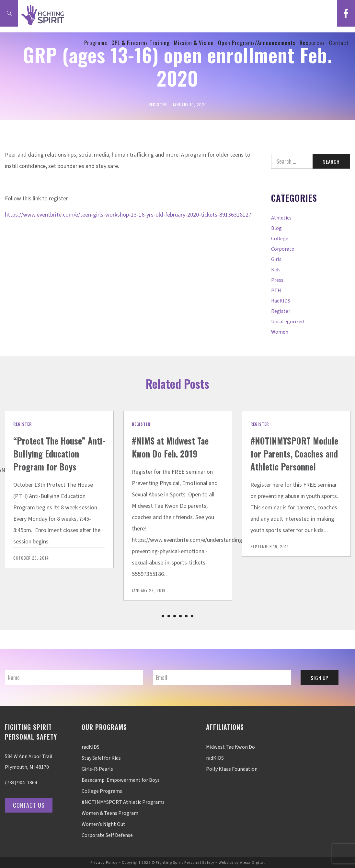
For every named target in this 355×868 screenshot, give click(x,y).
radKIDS (281, 301)
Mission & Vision (194, 48)
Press (277, 280)
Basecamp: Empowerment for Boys (121, 780)
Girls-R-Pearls (97, 769)
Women (280, 332)
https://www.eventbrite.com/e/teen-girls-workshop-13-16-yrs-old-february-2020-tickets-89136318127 (128, 215)
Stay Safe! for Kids (101, 758)
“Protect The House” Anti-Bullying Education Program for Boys (59, 460)
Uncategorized (287, 322)
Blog (276, 228)
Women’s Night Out (103, 824)
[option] (59, 496)
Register (158, 105)
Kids (276, 270)
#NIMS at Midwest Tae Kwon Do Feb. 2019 (175, 447)
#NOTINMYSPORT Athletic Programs (123, 802)
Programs (96, 48)
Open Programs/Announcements (257, 48)
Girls (276, 259)
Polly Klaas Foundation (232, 769)
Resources (312, 48)
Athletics (281, 218)
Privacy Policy (104, 863)
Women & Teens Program (110, 813)
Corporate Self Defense (107, 835)
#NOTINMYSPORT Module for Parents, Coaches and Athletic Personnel (292, 460)
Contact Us (30, 805)
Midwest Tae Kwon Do (230, 747)
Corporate (283, 249)
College (280, 239)
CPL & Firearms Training (141, 48)
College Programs (102, 791)
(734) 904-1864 (21, 783)
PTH (276, 291)
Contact (339, 48)
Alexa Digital (252, 863)
